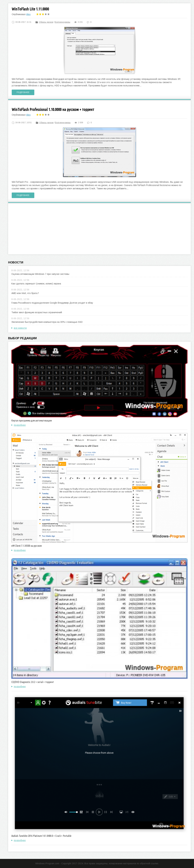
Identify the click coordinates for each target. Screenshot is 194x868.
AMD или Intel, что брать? (25, 293)
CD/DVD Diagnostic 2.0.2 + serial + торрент (33, 682)
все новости (20, 328)
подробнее (20, 425)
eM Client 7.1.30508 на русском (27, 546)
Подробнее (23, 92)
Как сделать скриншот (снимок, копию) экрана (36, 284)
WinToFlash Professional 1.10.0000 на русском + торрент (53, 110)
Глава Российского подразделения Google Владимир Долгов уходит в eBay (52, 303)
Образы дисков (46, 22)
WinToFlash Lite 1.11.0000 (30, 9)
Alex (28, 14)
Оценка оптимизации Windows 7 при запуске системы (40, 274)
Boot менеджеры (62, 22)
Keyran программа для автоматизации (32, 421)
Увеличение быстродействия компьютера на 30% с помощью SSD (47, 322)
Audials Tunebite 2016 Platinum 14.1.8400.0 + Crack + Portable (41, 836)
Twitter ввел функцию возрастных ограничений (37, 312)
